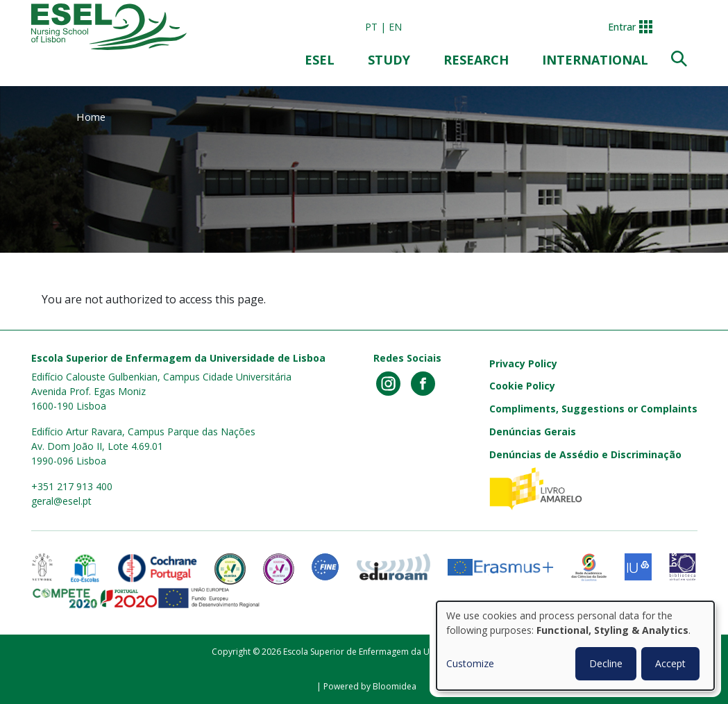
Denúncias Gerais (533, 431)
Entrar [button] (622, 27)
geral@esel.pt (61, 501)
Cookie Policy (522, 386)
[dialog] (575, 646)
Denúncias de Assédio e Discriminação (585, 454)
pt (371, 27)
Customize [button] (470, 663)
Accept (670, 663)
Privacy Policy (523, 363)
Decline (606, 663)
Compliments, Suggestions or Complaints (593, 409)
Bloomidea (395, 686)
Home (91, 117)
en (395, 27)
